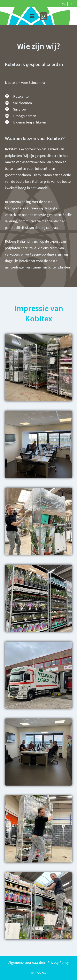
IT (71, 4)
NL (63, 4)
